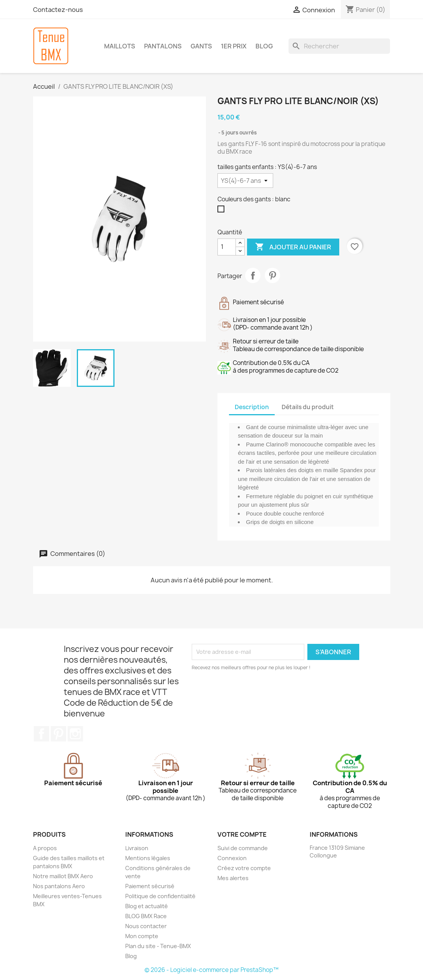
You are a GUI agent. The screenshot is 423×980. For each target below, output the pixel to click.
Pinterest (272, 275)
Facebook (41, 734)
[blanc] (222, 211)
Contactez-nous (58, 10)
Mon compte (142, 936)
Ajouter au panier (293, 247)
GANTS (201, 46)
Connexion (232, 858)
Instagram (75, 734)
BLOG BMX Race (146, 916)
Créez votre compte (244, 868)
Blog (131, 956)
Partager (253, 275)
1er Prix (234, 46)
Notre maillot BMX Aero (63, 876)
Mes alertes (233, 878)
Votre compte (242, 834)
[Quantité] (227, 247)
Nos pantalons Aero (59, 886)
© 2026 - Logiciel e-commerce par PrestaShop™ (211, 970)
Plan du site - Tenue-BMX (158, 946)
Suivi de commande (243, 848)
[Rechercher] (339, 46)
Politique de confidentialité (160, 896)
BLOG (264, 46)
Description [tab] (252, 407)
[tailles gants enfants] (245, 181)
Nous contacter (146, 926)
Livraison (137, 848)
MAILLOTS (120, 46)
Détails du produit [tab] (308, 407)
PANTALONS (163, 46)
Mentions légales (148, 858)
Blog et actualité (147, 906)
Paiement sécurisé (150, 886)
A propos (45, 848)
